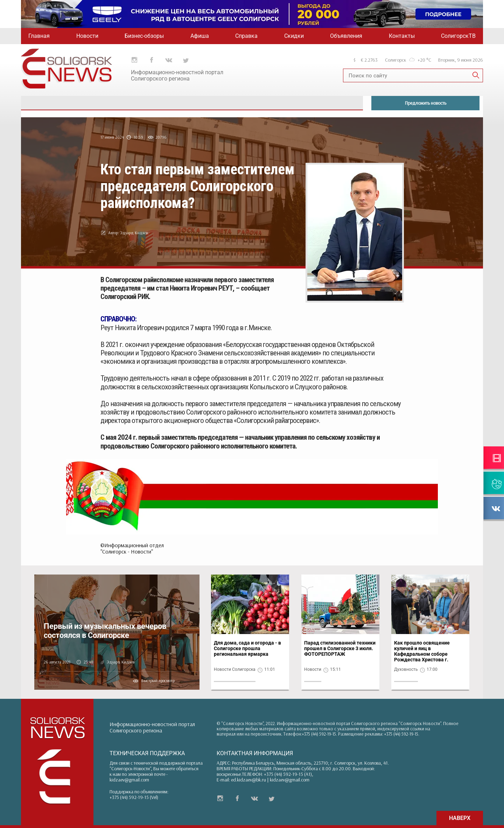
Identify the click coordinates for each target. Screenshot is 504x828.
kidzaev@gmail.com (129, 780)
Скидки (294, 36)
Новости (87, 36)
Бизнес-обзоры (144, 36)
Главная (39, 36)
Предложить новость (426, 103)
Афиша (200, 36)
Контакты (402, 36)
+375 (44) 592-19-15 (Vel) (134, 797)
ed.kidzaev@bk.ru (248, 780)
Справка (246, 36)
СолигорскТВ (458, 36)
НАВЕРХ (460, 818)
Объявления (346, 36)
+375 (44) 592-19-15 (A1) (288, 774)
